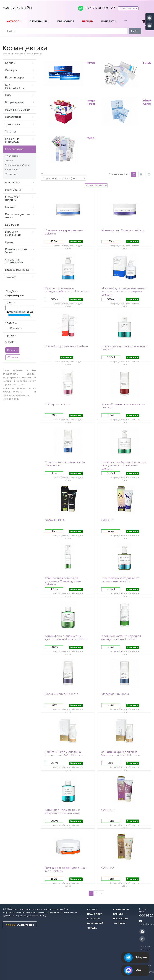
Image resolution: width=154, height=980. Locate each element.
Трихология (12, 124)
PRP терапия (14, 190)
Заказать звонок (128, 8)
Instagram (150, 18)
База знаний (95, 923)
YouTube (150, 25)
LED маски (12, 225)
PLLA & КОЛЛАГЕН (18, 110)
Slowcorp (11, 277)
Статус (10, 323)
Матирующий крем (115, 694)
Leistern (9, 161)
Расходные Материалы (12, 140)
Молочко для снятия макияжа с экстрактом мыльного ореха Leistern (124, 292)
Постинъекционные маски (18, 216)
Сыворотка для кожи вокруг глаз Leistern (65, 464)
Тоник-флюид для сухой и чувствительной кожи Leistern (66, 638)
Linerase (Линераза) (18, 270)
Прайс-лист (66, 21)
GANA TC (108, 520)
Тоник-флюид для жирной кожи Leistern (124, 348)
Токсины (10, 132)
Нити (8, 95)
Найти (135, 31)
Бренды (88, 21)
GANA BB (108, 810)
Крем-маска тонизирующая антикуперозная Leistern (121, 638)
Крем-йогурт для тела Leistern (66, 346)
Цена (9, 302)
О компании (39, 21)
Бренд (10, 335)
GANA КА (108, 868)
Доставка (119, 923)
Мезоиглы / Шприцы (12, 198)
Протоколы (121, 919)
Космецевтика (14, 149)
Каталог (14, 21)
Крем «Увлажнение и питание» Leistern (123, 406)
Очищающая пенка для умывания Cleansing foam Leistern (63, 581)
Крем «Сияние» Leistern (62, 694)
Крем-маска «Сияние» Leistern (123, 230)
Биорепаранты (15, 102)
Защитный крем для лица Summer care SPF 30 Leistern (65, 754)
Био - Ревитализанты (15, 86)
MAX (133, 970)
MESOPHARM (12, 156)
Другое (10, 242)
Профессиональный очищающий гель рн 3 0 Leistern (68, 290)
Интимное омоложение (13, 233)
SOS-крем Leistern (58, 404)
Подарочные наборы (17, 165)
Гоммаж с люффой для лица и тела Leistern (66, 869)
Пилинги (11, 207)
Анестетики (13, 182)
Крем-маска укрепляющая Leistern (64, 232)
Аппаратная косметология (14, 261)
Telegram (135, 958)
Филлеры (11, 70)
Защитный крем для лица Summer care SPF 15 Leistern (121, 754)
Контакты (109, 21)
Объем (10, 342)
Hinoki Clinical (12, 169)
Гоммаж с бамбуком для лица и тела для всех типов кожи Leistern (123, 465)
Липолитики (13, 117)
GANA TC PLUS (55, 520)
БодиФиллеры (14, 78)
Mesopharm (11, 174)
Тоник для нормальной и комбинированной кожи (62, 811)
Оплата (92, 928)
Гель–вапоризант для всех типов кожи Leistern (120, 580)
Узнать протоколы (96, 185)
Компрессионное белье (16, 251)
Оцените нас (20, 925)
